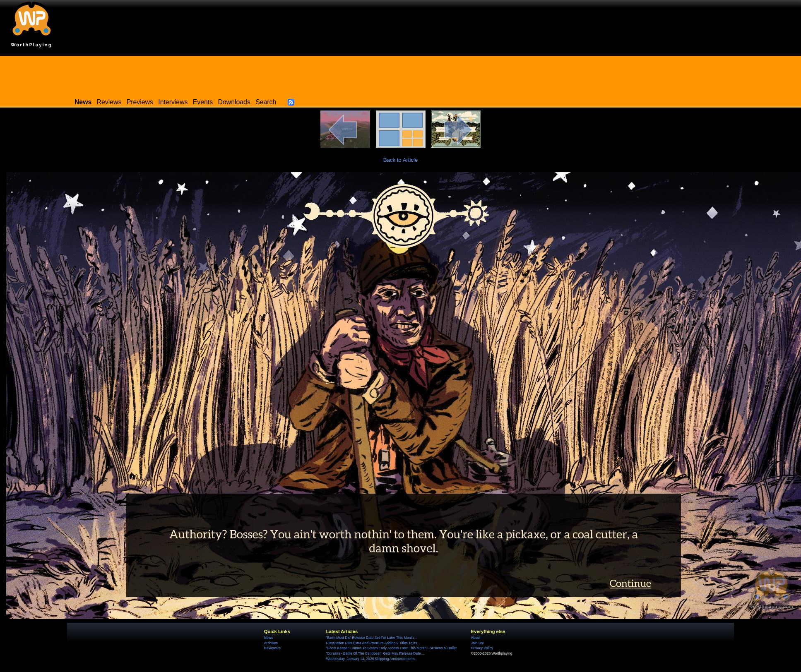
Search (266, 102)
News (268, 638)
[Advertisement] (401, 74)
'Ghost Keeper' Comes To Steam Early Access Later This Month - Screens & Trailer (392, 648)
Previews (140, 102)
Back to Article (401, 160)
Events (203, 102)
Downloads (234, 102)
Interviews (173, 102)
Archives (271, 643)
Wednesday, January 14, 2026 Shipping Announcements (371, 659)
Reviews (109, 102)
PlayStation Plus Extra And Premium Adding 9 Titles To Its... (373, 643)
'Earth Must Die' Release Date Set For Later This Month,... (372, 638)
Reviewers (272, 648)
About (476, 638)
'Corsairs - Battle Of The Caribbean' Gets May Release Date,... (375, 653)
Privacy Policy (482, 648)
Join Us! (477, 643)
